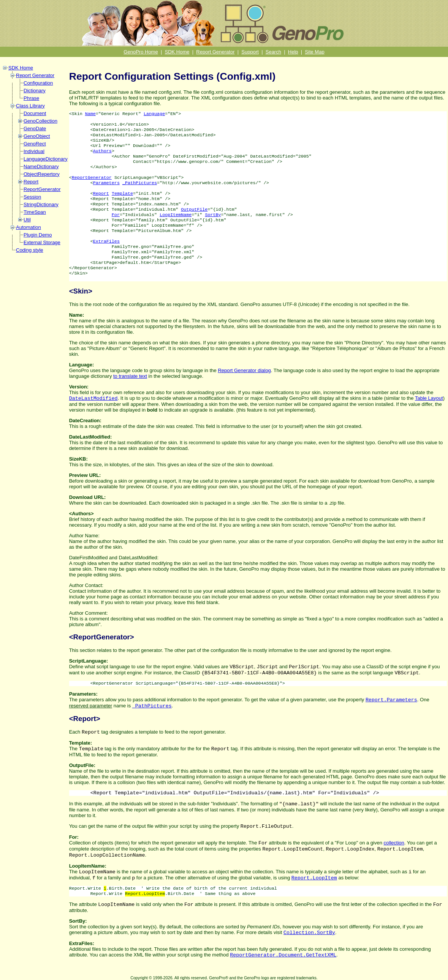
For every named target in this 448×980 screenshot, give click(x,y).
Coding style (30, 250)
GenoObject (37, 136)
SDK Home (177, 52)
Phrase (31, 98)
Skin (81, 291)
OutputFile (194, 210)
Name (90, 114)
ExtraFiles (106, 241)
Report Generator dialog (244, 370)
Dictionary (35, 91)
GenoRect (35, 144)
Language (154, 114)
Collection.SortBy (309, 933)
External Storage (42, 242)
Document (35, 113)
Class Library (30, 106)
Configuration (38, 83)
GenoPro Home (141, 52)
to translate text (130, 376)
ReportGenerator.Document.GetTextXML (283, 955)
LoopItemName (176, 215)
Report (31, 182)
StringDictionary (41, 204)
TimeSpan (35, 212)
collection (394, 843)
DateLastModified (93, 398)
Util (27, 220)
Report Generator (215, 52)
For (116, 215)
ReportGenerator (42, 189)
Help (293, 52)
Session (32, 197)
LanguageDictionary (46, 159)
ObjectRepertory (42, 174)
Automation (28, 227)
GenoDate (35, 129)
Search (273, 52)
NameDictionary (41, 166)
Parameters (106, 183)
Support (250, 52)
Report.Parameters (391, 700)
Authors (102, 151)
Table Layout (429, 398)
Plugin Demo (38, 235)
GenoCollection (40, 121)
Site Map (314, 52)
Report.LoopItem (314, 878)
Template (122, 194)
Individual (34, 151)
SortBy (213, 215)
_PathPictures (140, 183)
